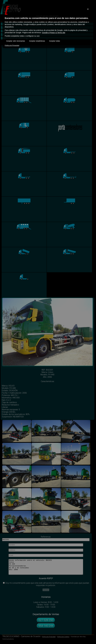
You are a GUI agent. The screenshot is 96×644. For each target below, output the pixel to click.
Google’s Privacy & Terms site (54, 33)
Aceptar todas (54, 41)
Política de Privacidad (12, 45)
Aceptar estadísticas (37, 41)
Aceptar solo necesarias (16, 41)
